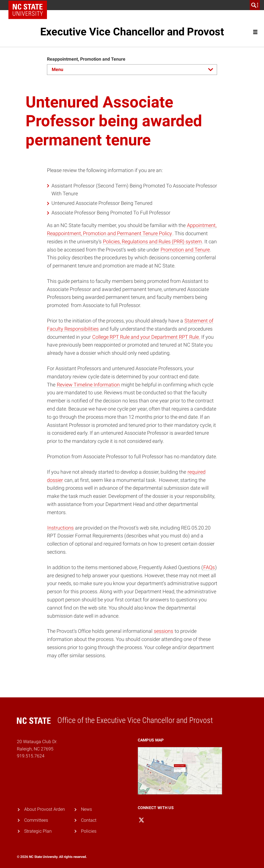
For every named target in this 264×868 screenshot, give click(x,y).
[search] (255, 5)
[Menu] (132, 70)
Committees (36, 820)
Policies (89, 831)
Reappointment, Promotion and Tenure (86, 59)
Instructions (60, 528)
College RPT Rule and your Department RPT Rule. (146, 337)
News (86, 809)
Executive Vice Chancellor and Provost (132, 32)
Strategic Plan (38, 831)
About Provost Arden (45, 809)
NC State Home (30, 5)
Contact (89, 820)
